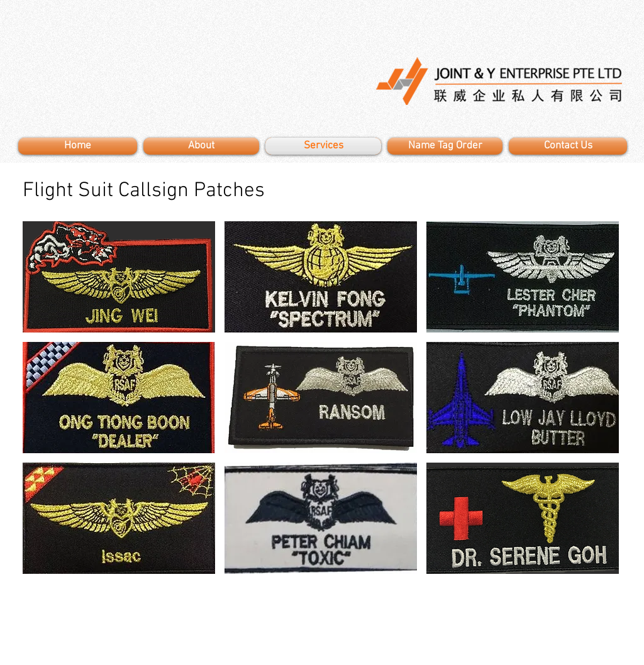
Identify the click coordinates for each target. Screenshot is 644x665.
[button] (119, 277)
